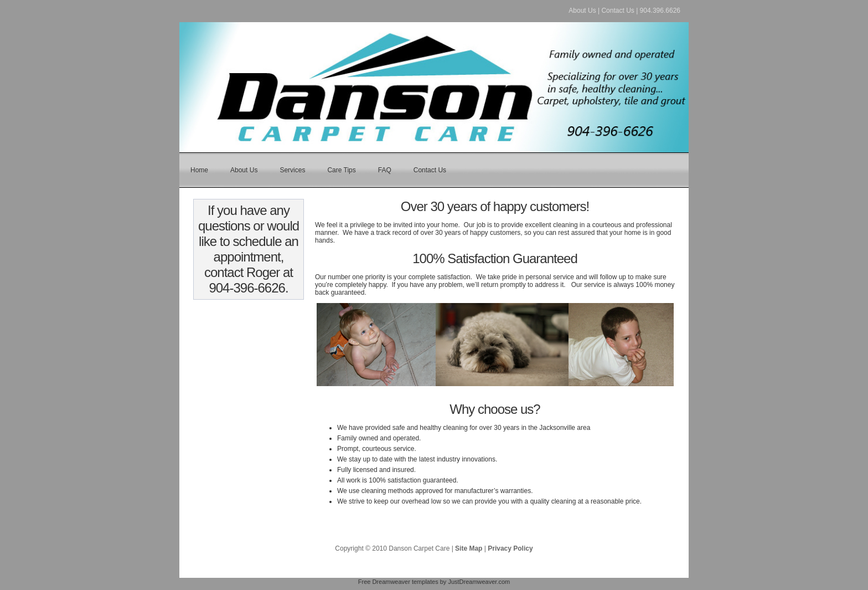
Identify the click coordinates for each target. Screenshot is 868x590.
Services (292, 170)
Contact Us (618, 11)
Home (199, 170)
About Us (582, 11)
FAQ (385, 170)
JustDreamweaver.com (479, 582)
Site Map (469, 548)
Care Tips (341, 170)
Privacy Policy (510, 548)
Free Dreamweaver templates (398, 582)
